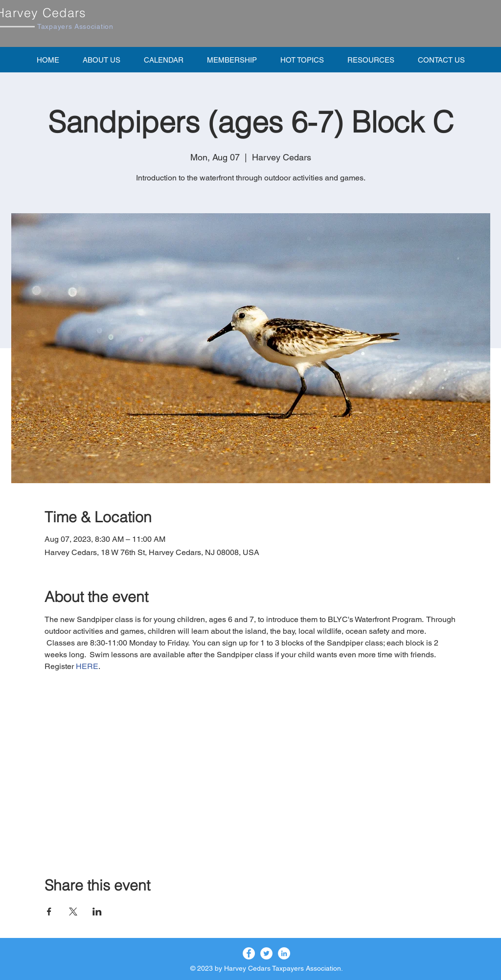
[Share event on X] (73, 912)
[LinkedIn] (284, 953)
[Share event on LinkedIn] (97, 912)
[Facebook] (249, 953)
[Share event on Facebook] (49, 912)
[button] (232, 60)
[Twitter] (266, 953)
